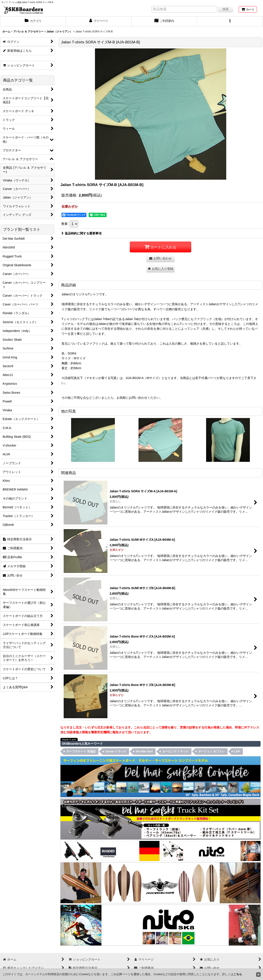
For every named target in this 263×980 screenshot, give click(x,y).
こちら (238, 974)
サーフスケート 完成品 (81, 751)
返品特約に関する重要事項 (82, 233)
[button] (230, 21)
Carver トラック (116, 751)
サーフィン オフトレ (211, 751)
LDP (237, 751)
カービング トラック (176, 751)
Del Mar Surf (144, 751)
